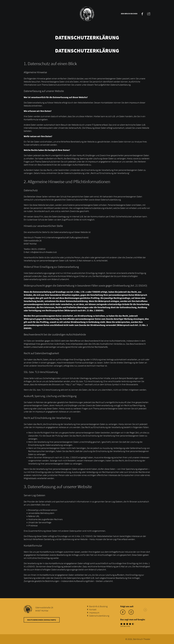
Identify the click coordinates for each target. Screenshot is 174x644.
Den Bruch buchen (129, 14)
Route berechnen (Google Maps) (42, 620)
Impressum (94, 613)
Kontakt (93, 609)
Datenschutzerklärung (99, 616)
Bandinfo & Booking (98, 606)
